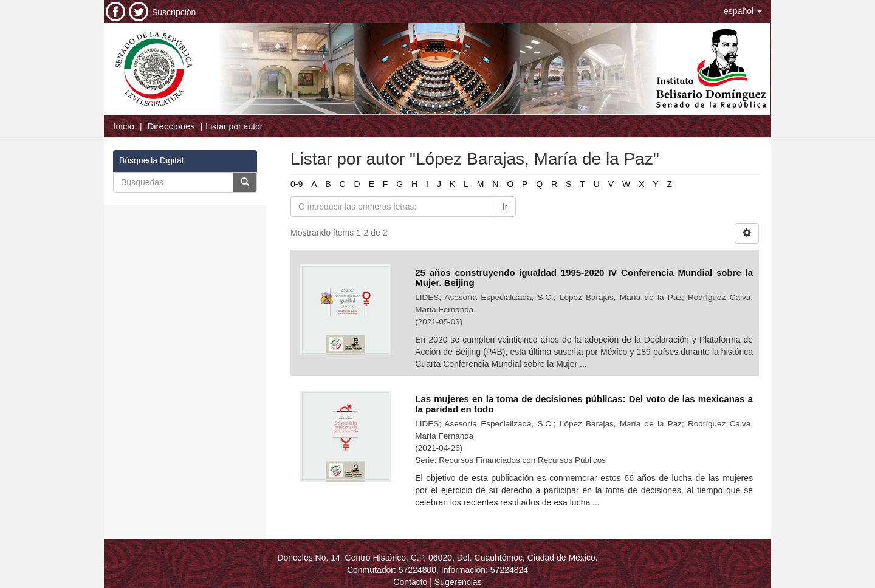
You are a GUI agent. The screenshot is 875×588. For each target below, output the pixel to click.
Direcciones (171, 126)
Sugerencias (458, 582)
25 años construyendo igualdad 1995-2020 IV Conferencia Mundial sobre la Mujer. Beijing (584, 278)
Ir (505, 207)
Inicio (124, 126)
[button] (743, 11)
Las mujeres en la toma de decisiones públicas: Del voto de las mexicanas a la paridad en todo (584, 404)
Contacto (410, 582)
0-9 (297, 184)
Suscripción (174, 12)
